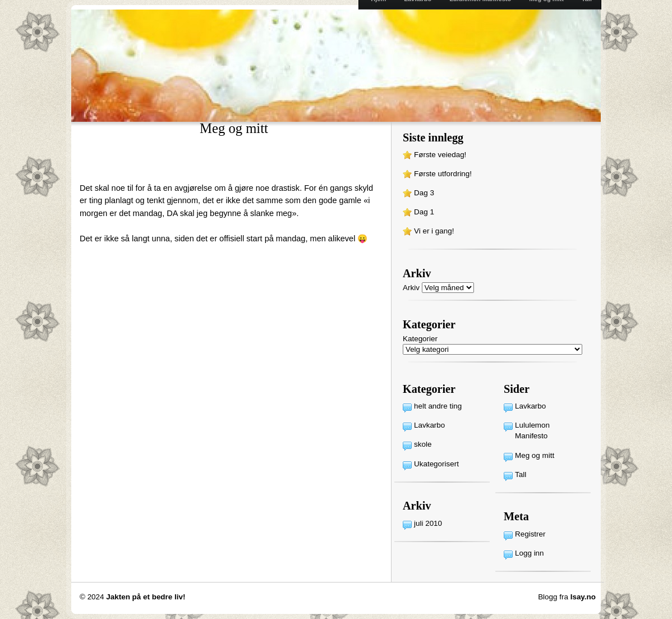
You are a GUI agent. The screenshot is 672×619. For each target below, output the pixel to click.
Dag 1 (424, 212)
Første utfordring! (443, 174)
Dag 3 (424, 193)
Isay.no (583, 597)
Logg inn (530, 553)
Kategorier (420, 339)
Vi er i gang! (434, 231)
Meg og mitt (535, 455)
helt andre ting (438, 406)
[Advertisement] (211, 165)
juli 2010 (428, 523)
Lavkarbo (429, 425)
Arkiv (411, 288)
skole (423, 444)
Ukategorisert (436, 464)
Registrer (530, 534)
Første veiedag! (440, 155)
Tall (521, 474)
